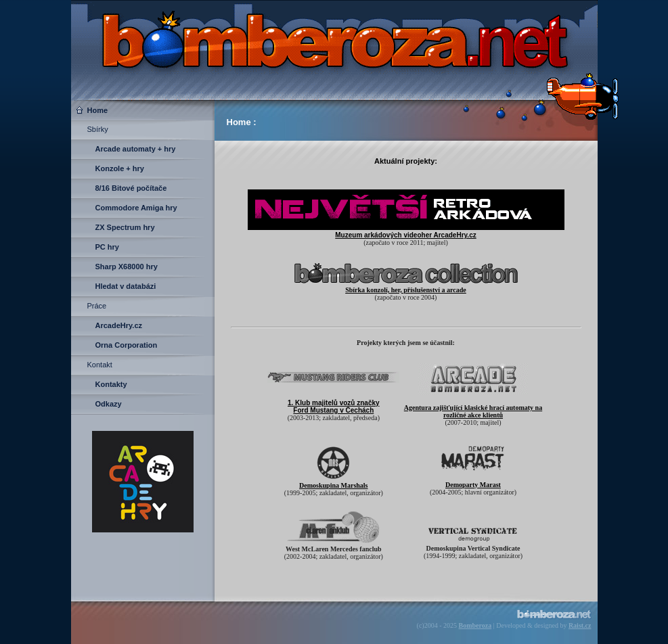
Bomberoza (475, 625)
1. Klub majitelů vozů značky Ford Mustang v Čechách (334, 407)
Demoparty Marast (473, 485)
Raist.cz (580, 625)
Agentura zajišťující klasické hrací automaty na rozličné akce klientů (473, 411)
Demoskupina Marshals (333, 485)
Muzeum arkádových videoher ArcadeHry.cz (405, 235)
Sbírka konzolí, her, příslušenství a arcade (406, 290)
